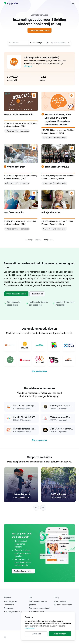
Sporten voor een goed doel (39, 608)
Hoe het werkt (37, 294)
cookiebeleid (30, 628)
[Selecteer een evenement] (61, 43)
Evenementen (9, 608)
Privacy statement (61, 601)
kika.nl (28, 66)
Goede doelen (9, 605)
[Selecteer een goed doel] (39, 43)
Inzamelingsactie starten (16, 294)
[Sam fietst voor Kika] (21, 211)
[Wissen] (48, 43)
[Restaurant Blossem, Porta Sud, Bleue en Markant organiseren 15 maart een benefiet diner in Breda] (58, 116)
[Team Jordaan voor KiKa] (58, 165)
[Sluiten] (73, 3)
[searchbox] (18, 43)
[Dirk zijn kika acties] (58, 211)
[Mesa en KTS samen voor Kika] (21, 116)
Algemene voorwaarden (63, 605)
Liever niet (36, 634)
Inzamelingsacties (11, 601)
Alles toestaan (60, 634)
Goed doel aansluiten (23, 571)
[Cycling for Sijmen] (21, 165)
